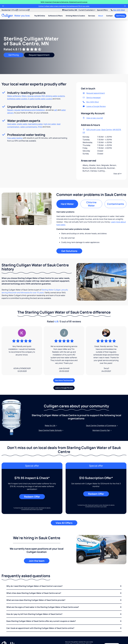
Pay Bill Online (40, 16)
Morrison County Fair (102, 430)
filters (24, 96)
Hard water (12, 124)
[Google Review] (22, 351)
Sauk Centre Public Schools (51, 430)
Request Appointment (39, 55)
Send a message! (92, 98)
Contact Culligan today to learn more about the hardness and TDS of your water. (64, 6)
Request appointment (94, 93)
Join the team (37, 561)
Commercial (24, 10)
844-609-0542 (118, 10)
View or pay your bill (93, 118)
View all (117, 174)
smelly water (22, 124)
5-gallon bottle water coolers (40, 99)
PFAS (40, 127)
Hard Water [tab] (67, 204)
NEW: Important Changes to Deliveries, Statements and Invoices (64, 2)
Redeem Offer (32, 497)
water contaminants (29, 127)
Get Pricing (120, 16)
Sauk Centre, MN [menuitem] (70, 10)
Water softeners (14, 96)
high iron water (50, 124)
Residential (6, 10)
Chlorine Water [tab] (91, 204)
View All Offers (64, 523)
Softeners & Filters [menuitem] (55, 16)
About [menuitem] (101, 16)
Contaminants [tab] (115, 204)
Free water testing (15, 138)
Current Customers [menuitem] (87, 10)
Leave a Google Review (94, 106)
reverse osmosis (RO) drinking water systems (46, 96)
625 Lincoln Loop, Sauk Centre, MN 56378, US (102, 131)
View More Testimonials (64, 380)
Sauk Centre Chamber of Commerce (102, 425)
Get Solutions (69, 251)
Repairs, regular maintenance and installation (26, 110)
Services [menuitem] (92, 16)
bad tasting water (35, 124)
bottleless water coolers (17, 99)
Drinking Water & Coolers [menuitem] (75, 16)
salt (56, 110)
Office (14, 10)
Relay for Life (51, 425)
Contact (109, 16)
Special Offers (102, 10)
